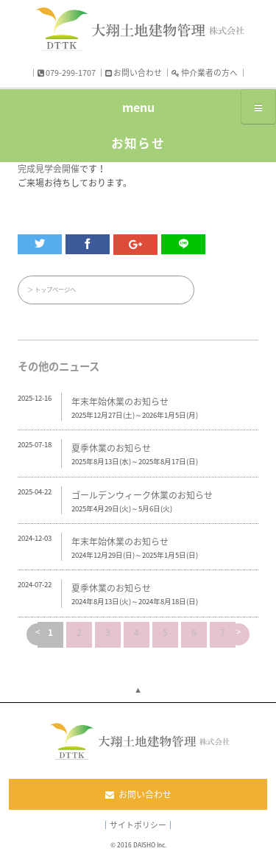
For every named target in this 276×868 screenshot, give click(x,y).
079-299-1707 (67, 72)
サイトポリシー (138, 825)
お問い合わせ (134, 72)
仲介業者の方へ (205, 72)
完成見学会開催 (49, 169)
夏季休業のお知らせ (111, 448)
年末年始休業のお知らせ (120, 402)
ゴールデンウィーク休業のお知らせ (142, 495)
